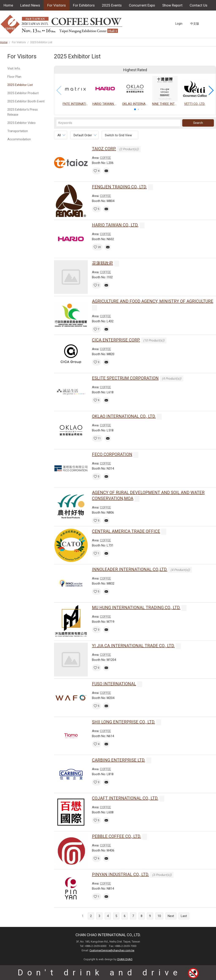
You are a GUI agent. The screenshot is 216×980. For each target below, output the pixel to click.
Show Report (172, 5)
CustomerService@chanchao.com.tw (112, 950)
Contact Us (198, 5)
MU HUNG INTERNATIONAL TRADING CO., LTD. (136, 608)
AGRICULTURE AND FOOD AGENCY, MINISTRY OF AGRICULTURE (153, 301)
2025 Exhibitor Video (22, 123)
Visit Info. (14, 68)
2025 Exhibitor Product (23, 93)
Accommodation (19, 139)
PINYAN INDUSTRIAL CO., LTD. (120, 874)
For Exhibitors (84, 5)
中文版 (195, 24)
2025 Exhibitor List (20, 85)
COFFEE (105, 158)
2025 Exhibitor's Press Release (23, 112)
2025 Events (112, 5)
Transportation (18, 131)
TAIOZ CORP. (104, 149)
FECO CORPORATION (112, 454)
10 (159, 916)
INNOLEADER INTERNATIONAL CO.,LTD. (130, 569)
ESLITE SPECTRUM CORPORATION (125, 378)
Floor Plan (14, 77)
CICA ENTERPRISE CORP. (116, 340)
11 (99, 438)
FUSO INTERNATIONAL (114, 684)
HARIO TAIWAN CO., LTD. (115, 225)
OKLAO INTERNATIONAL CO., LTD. (124, 416)
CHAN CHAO (125, 959)
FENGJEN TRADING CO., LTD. (119, 187)
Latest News (30, 5)
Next (171, 916)
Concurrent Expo (142, 5)
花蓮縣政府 (103, 263)
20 (99, 247)
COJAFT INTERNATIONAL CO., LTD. (125, 798)
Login (179, 24)
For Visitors (57, 5)
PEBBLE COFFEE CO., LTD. (116, 836)
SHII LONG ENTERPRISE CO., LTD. (124, 722)
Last (184, 916)
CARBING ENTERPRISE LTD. (119, 760)
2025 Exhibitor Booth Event (26, 101)
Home (8, 5)
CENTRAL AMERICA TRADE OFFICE (126, 531)
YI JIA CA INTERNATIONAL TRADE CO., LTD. (133, 646)
